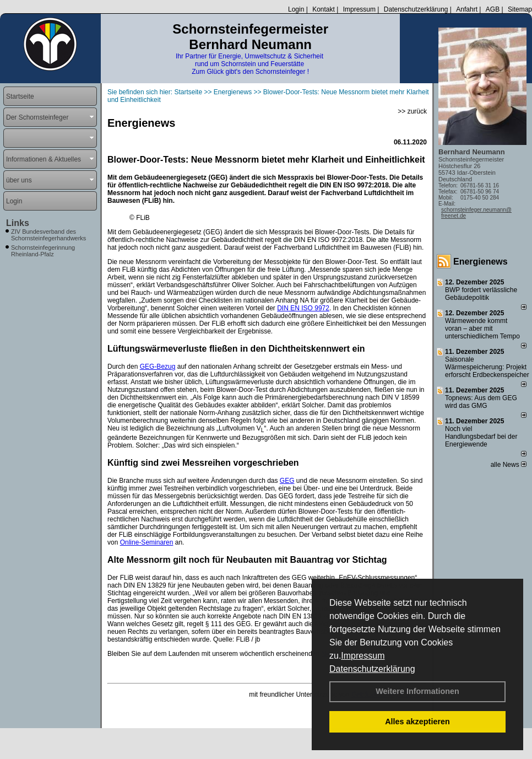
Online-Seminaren (147, 542)
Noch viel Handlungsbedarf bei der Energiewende (481, 437)
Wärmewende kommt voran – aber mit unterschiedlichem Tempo (482, 329)
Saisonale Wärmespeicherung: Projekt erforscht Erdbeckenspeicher (487, 367)
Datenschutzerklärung (372, 669)
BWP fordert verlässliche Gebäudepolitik (481, 294)
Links (18, 223)
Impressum (363, 656)
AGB (493, 9)
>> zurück (412, 111)
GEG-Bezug (158, 367)
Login (296, 9)
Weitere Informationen (417, 691)
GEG (287, 481)
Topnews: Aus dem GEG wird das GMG (481, 402)
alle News (509, 465)
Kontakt (324, 9)
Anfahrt (467, 9)
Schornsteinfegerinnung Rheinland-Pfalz (43, 251)
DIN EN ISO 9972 (303, 308)
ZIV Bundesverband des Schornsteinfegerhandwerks (48, 235)
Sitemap (520, 9)
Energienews (481, 262)
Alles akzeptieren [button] (417, 722)
